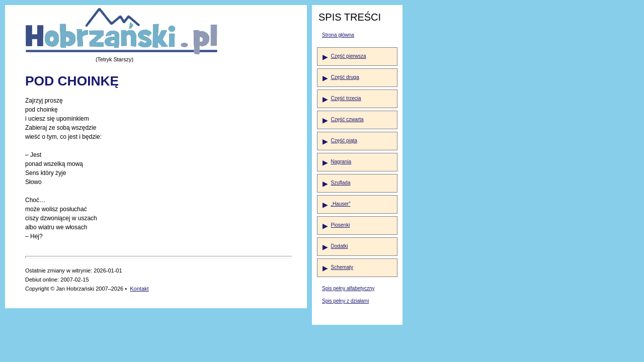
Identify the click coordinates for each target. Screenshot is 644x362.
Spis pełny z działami (345, 301)
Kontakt (139, 289)
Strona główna (338, 35)
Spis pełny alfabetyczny (348, 288)
